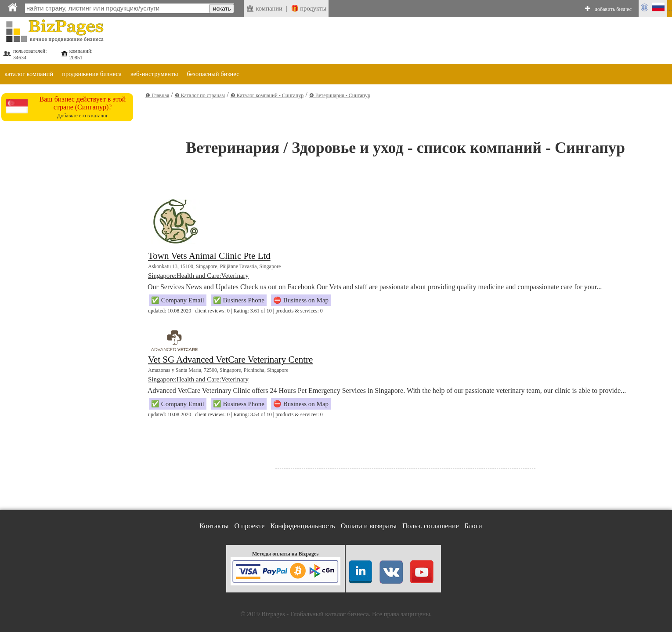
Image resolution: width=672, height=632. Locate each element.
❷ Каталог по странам (200, 95)
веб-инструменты (154, 74)
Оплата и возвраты (369, 526)
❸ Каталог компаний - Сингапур (267, 95)
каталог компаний (29, 74)
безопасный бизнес (213, 74)
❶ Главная (157, 95)
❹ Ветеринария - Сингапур (340, 95)
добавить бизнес (613, 9)
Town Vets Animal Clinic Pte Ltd (209, 256)
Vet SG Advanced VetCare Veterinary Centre (230, 360)
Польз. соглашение (431, 526)
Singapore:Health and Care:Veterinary (198, 276)
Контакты (214, 526)
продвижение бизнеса (92, 74)
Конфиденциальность (302, 526)
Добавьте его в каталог (83, 116)
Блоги (473, 526)
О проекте (249, 526)
